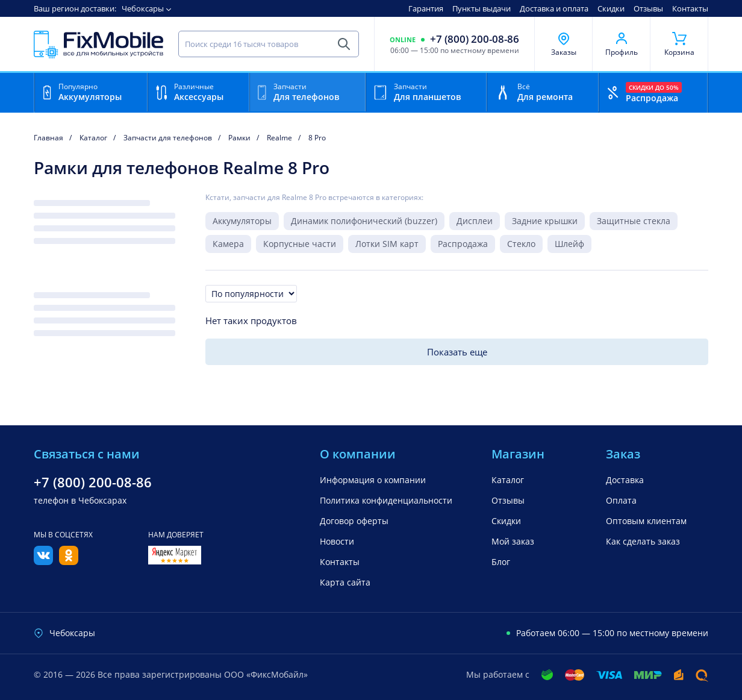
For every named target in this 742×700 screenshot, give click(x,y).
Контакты (690, 8)
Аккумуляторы (242, 221)
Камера (228, 244)
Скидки (611, 8)
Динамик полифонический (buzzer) (364, 221)
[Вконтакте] (43, 561)
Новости (337, 541)
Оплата (621, 500)
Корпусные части (300, 244)
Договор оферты (354, 521)
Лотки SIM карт (387, 244)
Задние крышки (545, 221)
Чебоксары (143, 8)
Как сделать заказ (643, 541)
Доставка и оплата (554, 8)
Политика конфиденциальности (386, 500)
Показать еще (457, 352)
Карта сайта (345, 582)
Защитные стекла (634, 221)
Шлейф (569, 244)
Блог (501, 562)
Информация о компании (373, 480)
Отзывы (648, 8)
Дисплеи (475, 221)
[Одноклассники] (69, 561)
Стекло (521, 244)
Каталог (508, 480)
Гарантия (426, 8)
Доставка (625, 480)
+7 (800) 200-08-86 (475, 39)
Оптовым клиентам (646, 521)
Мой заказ (513, 541)
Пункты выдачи (482, 8)
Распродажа (463, 244)
